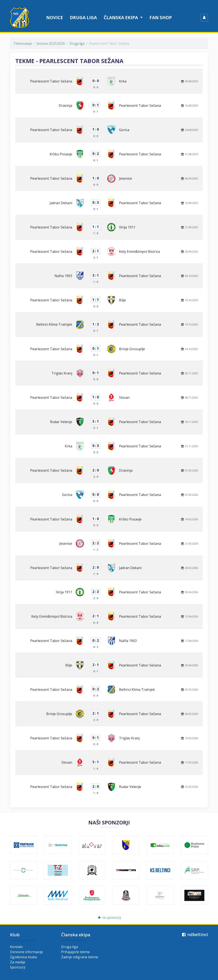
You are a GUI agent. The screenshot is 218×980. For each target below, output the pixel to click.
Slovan (124, 397)
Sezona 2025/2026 (51, 43)
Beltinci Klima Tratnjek (54, 324)
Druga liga (83, 17)
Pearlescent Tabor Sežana (51, 81)
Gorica (124, 130)
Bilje (122, 300)
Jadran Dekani (61, 203)
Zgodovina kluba (23, 957)
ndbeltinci (194, 934)
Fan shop (161, 17)
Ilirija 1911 (127, 227)
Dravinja (65, 106)
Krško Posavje (61, 154)
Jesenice (125, 178)
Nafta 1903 (63, 276)
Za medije (18, 962)
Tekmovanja (23, 43)
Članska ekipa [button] (121, 17)
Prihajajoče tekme (75, 952)
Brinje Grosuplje (132, 349)
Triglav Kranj (62, 373)
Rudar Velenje (61, 422)
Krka (123, 81)
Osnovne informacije (27, 952)
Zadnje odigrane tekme (80, 957)
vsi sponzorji (109, 918)
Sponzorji (18, 967)
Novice (55, 17)
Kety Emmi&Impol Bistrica (139, 252)
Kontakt (16, 947)
